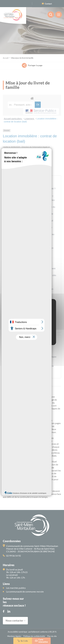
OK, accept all (32, 325)
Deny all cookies (32, 331)
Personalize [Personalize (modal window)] (32, 337)
